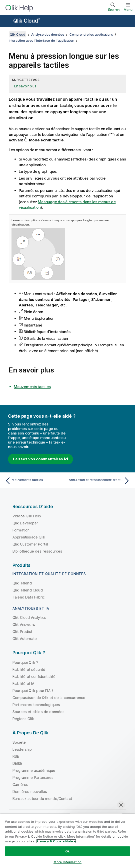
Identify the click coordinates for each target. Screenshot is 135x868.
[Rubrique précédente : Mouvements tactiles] (35, 481)
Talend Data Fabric (29, 597)
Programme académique (34, 770)
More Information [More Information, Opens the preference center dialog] (67, 862)
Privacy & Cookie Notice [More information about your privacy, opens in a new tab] (56, 841)
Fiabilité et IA (23, 684)
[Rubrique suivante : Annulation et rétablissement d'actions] (100, 481)
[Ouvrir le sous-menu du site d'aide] (7, 21)
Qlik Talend (22, 583)
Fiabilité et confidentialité (34, 676)
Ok (67, 851)
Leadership (22, 749)
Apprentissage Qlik (29, 537)
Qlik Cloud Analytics (29, 617)
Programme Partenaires (33, 777)
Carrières (20, 784)
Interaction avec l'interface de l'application (41, 40)
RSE (16, 756)
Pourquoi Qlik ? (25, 662)
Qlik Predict (22, 632)
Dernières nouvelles (30, 792)
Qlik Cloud (27, 21)
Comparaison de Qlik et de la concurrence (49, 698)
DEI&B (17, 763)
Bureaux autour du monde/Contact (42, 799)
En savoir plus (25, 86)
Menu (128, 10)
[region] (67, 841)
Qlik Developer (25, 523)
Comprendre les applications (91, 34)
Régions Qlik (23, 719)
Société (19, 742)
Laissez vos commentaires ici (40, 459)
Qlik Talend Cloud (28, 590)
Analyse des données (48, 34)
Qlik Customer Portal (30, 544)
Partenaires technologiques (36, 705)
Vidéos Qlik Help (27, 516)
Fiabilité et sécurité (29, 669)
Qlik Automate (25, 639)
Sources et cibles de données (38, 712)
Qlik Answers (24, 625)
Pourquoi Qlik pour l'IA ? (33, 691)
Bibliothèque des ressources (37, 551)
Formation (21, 530)
